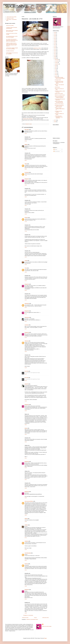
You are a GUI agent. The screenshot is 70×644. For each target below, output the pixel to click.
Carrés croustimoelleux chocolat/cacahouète (59, 102)
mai (56, 70)
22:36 (26, 338)
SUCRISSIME (17, 6)
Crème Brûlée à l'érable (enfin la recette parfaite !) (60, 78)
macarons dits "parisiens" (28, 119)
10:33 (26, 442)
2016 (55, 46)
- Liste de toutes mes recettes (11, 17)
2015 (55, 48)
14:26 (26, 488)
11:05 (26, 586)
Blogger (45, 638)
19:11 (26, 458)
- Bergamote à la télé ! (10, 18)
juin (56, 69)
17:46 (26, 175)
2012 (55, 52)
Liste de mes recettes (10, 26)
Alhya (26, 164)
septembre (57, 64)
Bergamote (27, 179)
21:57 (26, 329)
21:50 (26, 550)
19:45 (26, 515)
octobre (56, 62)
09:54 (26, 599)
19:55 (26, 247)
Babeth (26, 145)
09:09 (26, 169)
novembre (57, 61)
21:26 (26, 368)
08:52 (26, 160)
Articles (55, 149)
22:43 (26, 411)
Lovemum (27, 325)
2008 (55, 58)
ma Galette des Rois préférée (58, 112)
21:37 (26, 374)
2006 (55, 122)
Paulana (26, 218)
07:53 (26, 150)
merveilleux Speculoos (10, 51)
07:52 (26, 538)
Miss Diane (27, 130)
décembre (57, 59)
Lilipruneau (27, 317)
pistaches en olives (37, 48)
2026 (55, 32)
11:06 (26, 613)
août (56, 66)
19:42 (26, 197)
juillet (56, 67)
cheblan (26, 525)
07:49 (26, 141)
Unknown (26, 341)
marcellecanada (28, 553)
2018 (55, 43)
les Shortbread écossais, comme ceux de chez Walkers (12, 37)
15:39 (26, 214)
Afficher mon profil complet (47, 626)
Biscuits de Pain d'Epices (59, 104)
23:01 (26, 480)
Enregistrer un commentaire (28, 615)
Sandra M (26, 384)
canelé (26, 261)
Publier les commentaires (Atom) (32, 619)
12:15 (26, 257)
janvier (56, 76)
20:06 (26, 265)
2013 (55, 51)
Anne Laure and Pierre (29, 501)
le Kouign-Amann (58, 80)
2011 (55, 54)
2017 (55, 45)
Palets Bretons (57, 87)
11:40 (26, 222)
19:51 (26, 425)
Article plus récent (25, 618)
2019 (55, 42)
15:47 (26, 434)
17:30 (26, 231)
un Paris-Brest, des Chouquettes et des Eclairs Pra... (59, 117)
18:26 (26, 352)
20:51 (26, 205)
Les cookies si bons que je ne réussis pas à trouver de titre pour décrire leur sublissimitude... (12, 40)
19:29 (26, 272)
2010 (55, 55)
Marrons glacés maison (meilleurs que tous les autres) (12, 31)
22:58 (26, 498)
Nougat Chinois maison (59, 94)
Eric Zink (26, 371)
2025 (55, 34)
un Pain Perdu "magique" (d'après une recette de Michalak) (12, 48)
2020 (55, 40)
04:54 (26, 134)
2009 (55, 57)
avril (56, 72)
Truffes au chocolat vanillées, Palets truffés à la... (60, 109)
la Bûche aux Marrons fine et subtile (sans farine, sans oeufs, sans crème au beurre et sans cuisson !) (12, 45)
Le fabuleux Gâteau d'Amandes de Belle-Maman (12, 28)
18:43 (26, 308)
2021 (55, 39)
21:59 (26, 468)
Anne (26, 268)
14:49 (26, 401)
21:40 (26, 381)
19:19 (26, 314)
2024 (55, 36)
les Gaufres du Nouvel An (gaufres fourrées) (59, 106)
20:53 (26, 560)
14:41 (26, 570)
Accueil (35, 618)
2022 (55, 37)
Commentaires (57, 151)
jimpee (26, 428)
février (56, 75)
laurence (26, 564)
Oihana (26, 519)
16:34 (26, 281)
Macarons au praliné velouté (60, 95)
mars (56, 73)
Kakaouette (27, 304)
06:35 (26, 290)
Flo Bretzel (27, 172)
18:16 (26, 185)
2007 (55, 120)
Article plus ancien (46, 618)
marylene (26, 541)
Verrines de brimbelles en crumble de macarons (59, 97)
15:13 (26, 300)
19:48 (26, 522)
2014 (55, 49)
